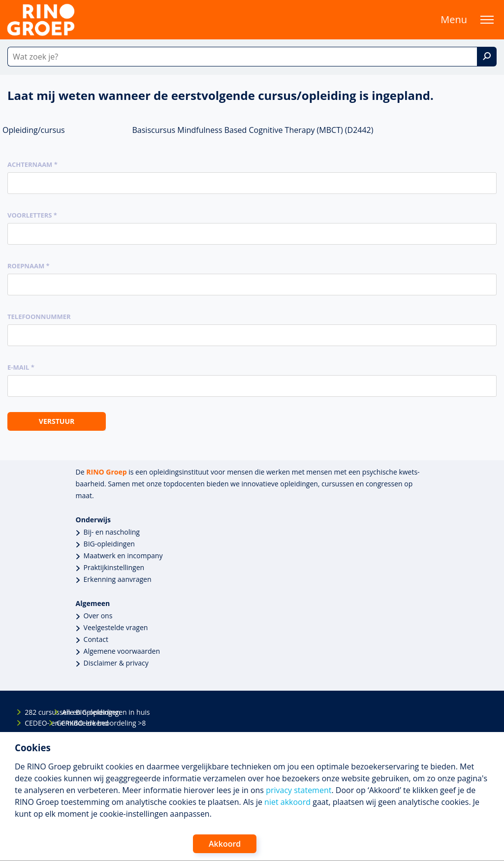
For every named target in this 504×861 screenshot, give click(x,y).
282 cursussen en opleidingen (33, 712)
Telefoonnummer (39, 317)
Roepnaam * (29, 266)
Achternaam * (32, 164)
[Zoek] (487, 57)
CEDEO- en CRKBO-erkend (33, 723)
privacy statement (299, 790)
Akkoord (225, 844)
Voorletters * (32, 215)
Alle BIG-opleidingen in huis (70, 712)
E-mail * (21, 367)
